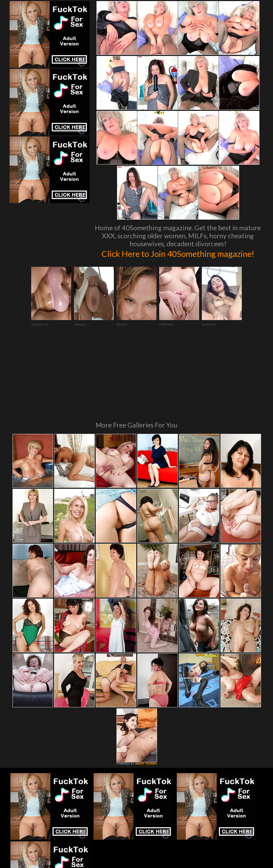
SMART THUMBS (146, 702)
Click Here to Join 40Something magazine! (178, 259)
